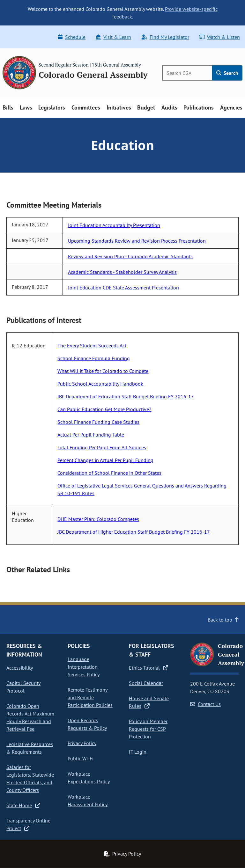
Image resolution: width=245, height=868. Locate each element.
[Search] (187, 73)
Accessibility (20, 668)
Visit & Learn (113, 37)
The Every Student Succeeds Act (92, 345)
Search (227, 73)
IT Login (138, 752)
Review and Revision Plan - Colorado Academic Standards (130, 256)
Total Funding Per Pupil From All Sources (102, 447)
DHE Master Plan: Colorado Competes (98, 519)
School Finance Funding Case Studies (98, 422)
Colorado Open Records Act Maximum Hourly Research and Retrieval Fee (30, 717)
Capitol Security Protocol (23, 687)
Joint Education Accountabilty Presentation (114, 225)
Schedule (72, 37)
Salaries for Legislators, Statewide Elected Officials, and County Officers (30, 779)
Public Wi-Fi (81, 758)
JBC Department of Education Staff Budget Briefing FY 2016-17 (126, 396)
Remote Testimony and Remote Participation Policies (90, 697)
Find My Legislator (165, 37)
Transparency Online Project (28, 824)
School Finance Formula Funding (94, 358)
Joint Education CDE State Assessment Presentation (123, 288)
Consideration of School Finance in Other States (109, 473)
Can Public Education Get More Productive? (104, 409)
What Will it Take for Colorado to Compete (103, 371)
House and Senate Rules (149, 702)
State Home (23, 805)
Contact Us (205, 704)
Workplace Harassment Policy (88, 800)
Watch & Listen (220, 37)
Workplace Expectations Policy (89, 778)
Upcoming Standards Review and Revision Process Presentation (137, 241)
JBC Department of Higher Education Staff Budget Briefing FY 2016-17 (134, 532)
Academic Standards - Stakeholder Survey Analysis (122, 272)
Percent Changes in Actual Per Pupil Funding (105, 460)
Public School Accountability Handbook (100, 384)
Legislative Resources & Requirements (30, 748)
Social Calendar (146, 683)
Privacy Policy (82, 743)
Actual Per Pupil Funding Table (91, 435)
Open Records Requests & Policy (87, 724)
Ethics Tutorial (148, 668)
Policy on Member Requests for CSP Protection (148, 729)
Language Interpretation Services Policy (84, 667)
